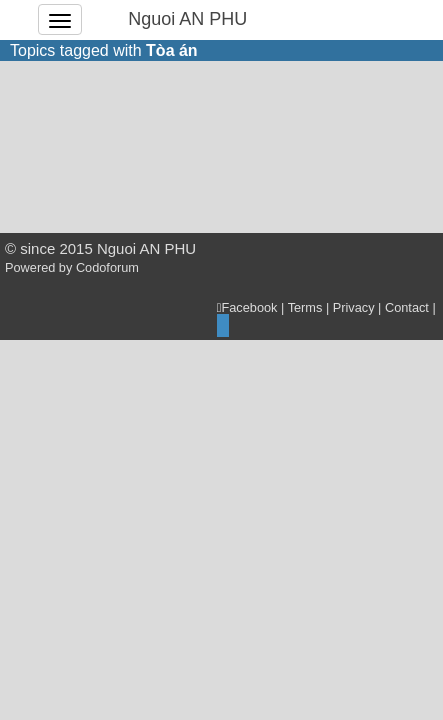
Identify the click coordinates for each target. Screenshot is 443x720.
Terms (305, 307)
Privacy (354, 307)
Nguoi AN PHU (187, 19)
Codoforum (107, 267)
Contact (407, 307)
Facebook (247, 307)
